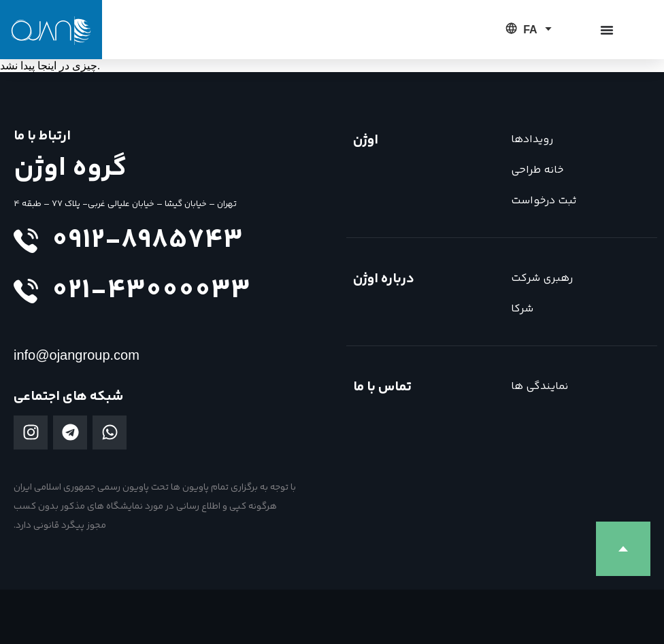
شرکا (522, 309)
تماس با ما (382, 387)
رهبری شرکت (542, 278)
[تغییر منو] (607, 30)
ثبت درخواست (544, 201)
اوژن (366, 140)
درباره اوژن (384, 279)
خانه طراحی (537, 170)
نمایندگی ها (539, 387)
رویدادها (532, 140)
